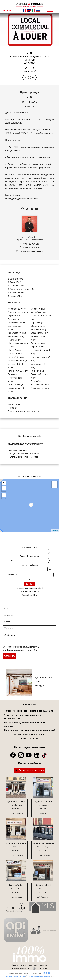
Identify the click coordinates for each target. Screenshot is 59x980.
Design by (42, 968)
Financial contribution (29, 556)
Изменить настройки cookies (22, 969)
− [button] (4, 488)
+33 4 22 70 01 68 (31, 244)
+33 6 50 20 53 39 (31, 247)
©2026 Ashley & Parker (19, 965)
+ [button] (4, 483)
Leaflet (55, 530)
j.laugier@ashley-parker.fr (31, 251)
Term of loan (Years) (29, 565)
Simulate (29, 584)
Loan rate (10, 575)
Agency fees (43, 965)
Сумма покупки (30, 547)
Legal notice (33, 965)
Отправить (10, 656)
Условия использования (38, 976)
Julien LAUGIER (30, 237)
